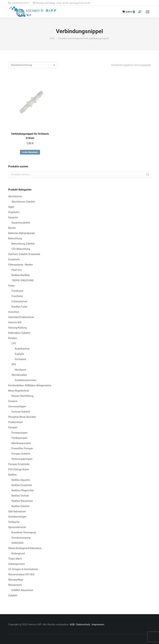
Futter (11, 286)
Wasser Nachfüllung (22, 396)
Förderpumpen (20, 438)
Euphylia (19, 354)
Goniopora (20, 359)
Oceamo (13, 401)
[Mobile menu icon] (148, 12)
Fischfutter (17, 291)
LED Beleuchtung (21, 249)
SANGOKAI (17, 543)
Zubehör (13, 595)
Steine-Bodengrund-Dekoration (25, 548)
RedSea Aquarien (21, 480)
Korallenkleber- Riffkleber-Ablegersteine (30, 385)
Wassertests (15, 585)
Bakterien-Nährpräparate (22, 233)
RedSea (12, 475)
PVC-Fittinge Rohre (19, 469)
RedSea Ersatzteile (22, 485)
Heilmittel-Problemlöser (21, 317)
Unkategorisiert (17, 564)
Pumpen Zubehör (21, 454)
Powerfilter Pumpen (22, 448)
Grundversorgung (21, 538)
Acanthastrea (22, 349)
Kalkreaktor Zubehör (19, 333)
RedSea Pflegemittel (23, 490)
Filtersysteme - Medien (21, 265)
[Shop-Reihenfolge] (33, 65)
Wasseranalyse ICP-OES (21, 574)
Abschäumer (15, 196)
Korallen (13, 338)
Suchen (147, 174)
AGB (72, 624)
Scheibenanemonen (26, 380)
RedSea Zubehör (20, 506)
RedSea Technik (20, 496)
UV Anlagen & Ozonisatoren (23, 569)
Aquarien (13, 217)
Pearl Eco (17, 270)
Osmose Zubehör (21, 412)
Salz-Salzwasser (17, 511)
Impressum (98, 624)
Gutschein (14, 312)
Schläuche (14, 522)
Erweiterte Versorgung (24, 532)
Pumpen (13, 427)
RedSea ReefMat (21, 275)
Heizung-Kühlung (17, 328)
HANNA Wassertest (22, 590)
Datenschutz (83, 624)
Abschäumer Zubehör (23, 202)
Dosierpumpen (19, 433)
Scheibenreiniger (17, 517)
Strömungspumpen (22, 459)
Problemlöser (15, 422)
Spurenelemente (17, 527)
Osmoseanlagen (17, 406)
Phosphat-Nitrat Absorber (22, 417)
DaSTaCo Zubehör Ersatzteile (24, 254)
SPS (14, 364)
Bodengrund (18, 553)
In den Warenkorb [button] (30, 152)
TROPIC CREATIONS (23, 280)
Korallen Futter (19, 307)
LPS (14, 343)
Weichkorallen (19, 375)
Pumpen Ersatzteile (19, 464)
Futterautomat (19, 301)
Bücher (12, 228)
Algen (11, 207)
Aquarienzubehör (21, 223)
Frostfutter (17, 296)
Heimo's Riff (15, 322)
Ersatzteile (14, 259)
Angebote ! (14, 212)
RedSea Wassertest (22, 501)
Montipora (20, 370)
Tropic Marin (15, 559)
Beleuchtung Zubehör (23, 244)
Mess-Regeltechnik (19, 391)
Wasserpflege (16, 580)
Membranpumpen (21, 443)
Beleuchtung (15, 238)
